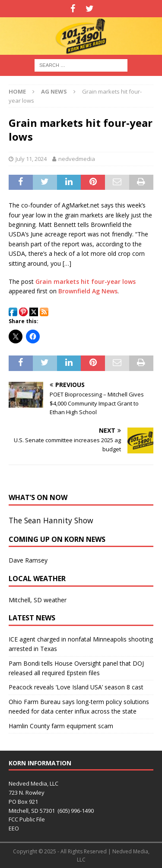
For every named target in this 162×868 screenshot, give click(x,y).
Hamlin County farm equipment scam (61, 726)
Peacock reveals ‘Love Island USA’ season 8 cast (76, 687)
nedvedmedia (77, 159)
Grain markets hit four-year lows (86, 281)
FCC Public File (27, 819)
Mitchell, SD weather (38, 600)
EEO (14, 828)
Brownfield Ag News (88, 291)
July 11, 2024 (31, 159)
